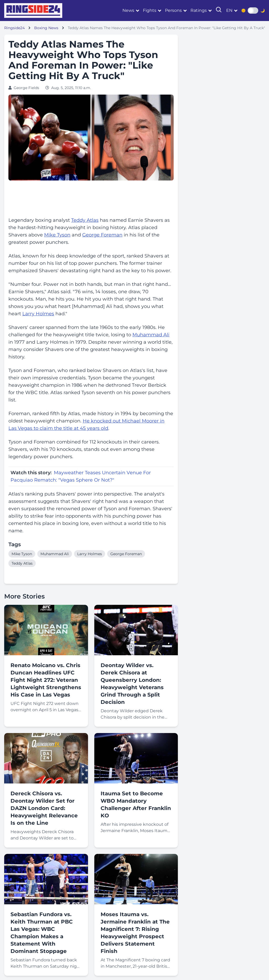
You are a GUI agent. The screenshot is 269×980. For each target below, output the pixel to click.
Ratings (199, 10)
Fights (150, 10)
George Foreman (102, 235)
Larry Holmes (38, 314)
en (229, 10)
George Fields (26, 88)
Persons (173, 10)
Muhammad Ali (151, 335)
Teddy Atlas (85, 220)
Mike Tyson (57, 235)
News (128, 10)
